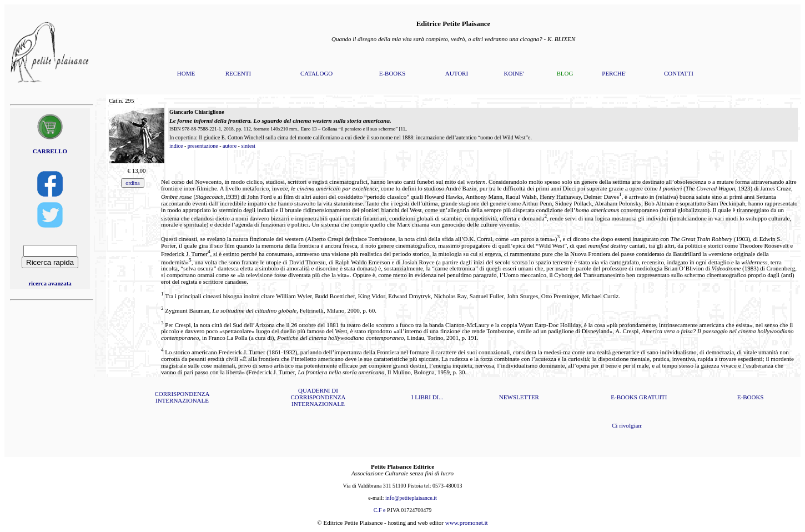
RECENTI (238, 73)
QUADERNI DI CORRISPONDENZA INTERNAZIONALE (318, 397)
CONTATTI (679, 73)
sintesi (248, 146)
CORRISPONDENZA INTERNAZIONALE (182, 397)
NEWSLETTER (519, 397)
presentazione (203, 146)
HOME (186, 73)
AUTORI (457, 73)
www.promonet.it (467, 523)
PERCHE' (614, 73)
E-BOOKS (393, 73)
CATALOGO (316, 73)
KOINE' (514, 73)
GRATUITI (653, 397)
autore (230, 146)
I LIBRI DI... (427, 397)
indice (176, 146)
